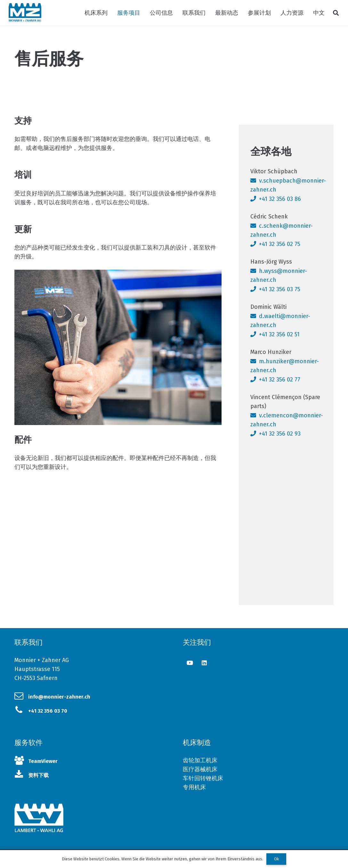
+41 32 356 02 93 (280, 434)
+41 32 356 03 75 (280, 289)
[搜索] (336, 13)
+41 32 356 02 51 (279, 334)
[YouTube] (190, 663)
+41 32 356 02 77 (280, 380)
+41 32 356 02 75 (280, 244)
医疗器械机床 (200, 769)
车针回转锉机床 (203, 778)
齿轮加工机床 (200, 760)
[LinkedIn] (204, 663)
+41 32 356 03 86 (280, 199)
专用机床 (194, 787)
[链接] (25, 13)
